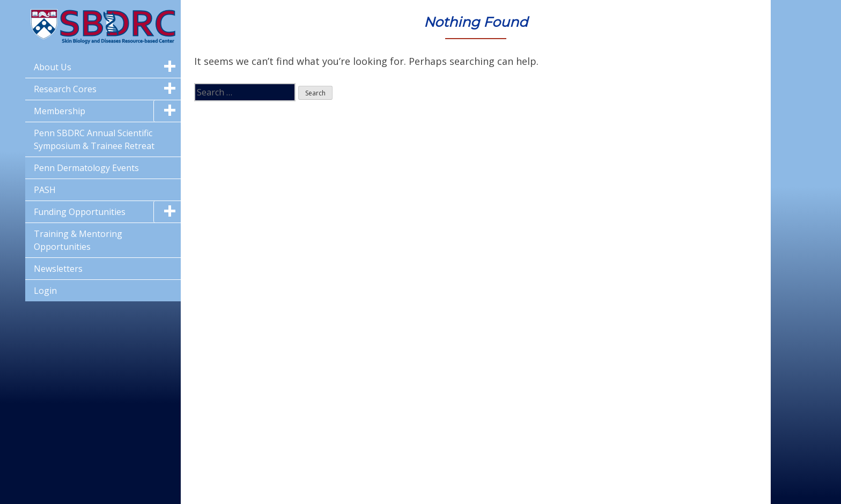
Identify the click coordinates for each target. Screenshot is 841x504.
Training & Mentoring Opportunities (78, 240)
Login (45, 291)
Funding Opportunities (80, 212)
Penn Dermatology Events (86, 168)
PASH (45, 190)
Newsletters (58, 269)
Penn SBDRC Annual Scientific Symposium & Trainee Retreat (94, 139)
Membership (60, 111)
